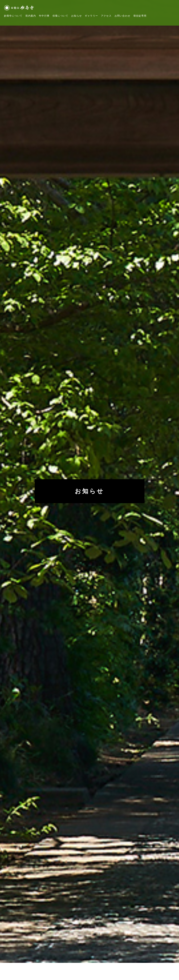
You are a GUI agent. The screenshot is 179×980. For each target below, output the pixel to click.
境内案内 (31, 16)
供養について (60, 16)
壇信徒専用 (140, 16)
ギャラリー (91, 16)
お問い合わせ (122, 16)
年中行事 (44, 16)
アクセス (106, 16)
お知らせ (77, 16)
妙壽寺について (13, 16)
